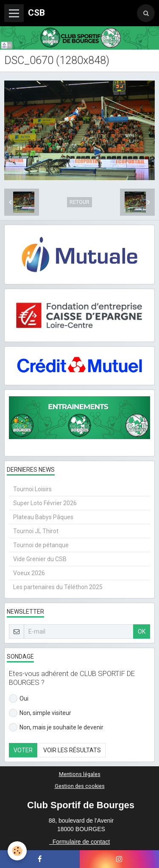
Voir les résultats (72, 750)
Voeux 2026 (29, 573)
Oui (19, 698)
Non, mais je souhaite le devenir (56, 727)
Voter (23, 750)
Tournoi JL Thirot (36, 531)
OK (142, 632)
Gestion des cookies (80, 786)
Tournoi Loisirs (32, 489)
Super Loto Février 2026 (45, 503)
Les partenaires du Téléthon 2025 (58, 587)
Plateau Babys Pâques (43, 517)
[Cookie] (17, 851)
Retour (79, 202)
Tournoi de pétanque (41, 545)
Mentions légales (80, 774)
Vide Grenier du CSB (40, 559)
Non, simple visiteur (40, 713)
